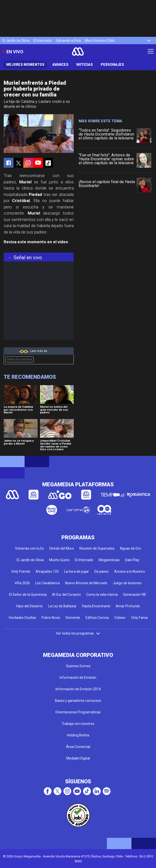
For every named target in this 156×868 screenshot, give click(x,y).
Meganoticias (109, 560)
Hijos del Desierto (29, 606)
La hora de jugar (77, 571)
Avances (60, 65)
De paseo (102, 571)
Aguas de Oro (130, 548)
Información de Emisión (78, 678)
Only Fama (139, 618)
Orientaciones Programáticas (78, 712)
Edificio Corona (97, 618)
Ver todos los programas (78, 633)
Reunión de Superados (97, 548)
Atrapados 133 (47, 571)
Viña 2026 (22, 583)
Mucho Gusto (59, 560)
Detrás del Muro (62, 548)
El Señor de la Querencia (28, 595)
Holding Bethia (78, 735)
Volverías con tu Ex (29, 548)
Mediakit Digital (78, 758)
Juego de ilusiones (127, 583)
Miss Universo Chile (100, 41)
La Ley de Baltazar (62, 606)
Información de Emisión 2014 (78, 689)
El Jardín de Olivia (16, 41)
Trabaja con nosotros (78, 724)
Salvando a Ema (68, 41)
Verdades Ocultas (22, 618)
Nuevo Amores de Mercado (86, 583)
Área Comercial (78, 747)
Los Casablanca (48, 583)
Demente (73, 618)
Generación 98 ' (135, 595)
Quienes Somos (78, 666)
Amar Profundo (128, 606)
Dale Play (132, 560)
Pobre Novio (51, 618)
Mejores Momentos (25, 65)
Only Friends (21, 571)
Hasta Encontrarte (20, 359)
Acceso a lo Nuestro (130, 571)
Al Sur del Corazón (66, 595)
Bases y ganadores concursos (78, 701)
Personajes (112, 65)
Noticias (85, 65)
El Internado (43, 41)
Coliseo (120, 618)
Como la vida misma (102, 595)
